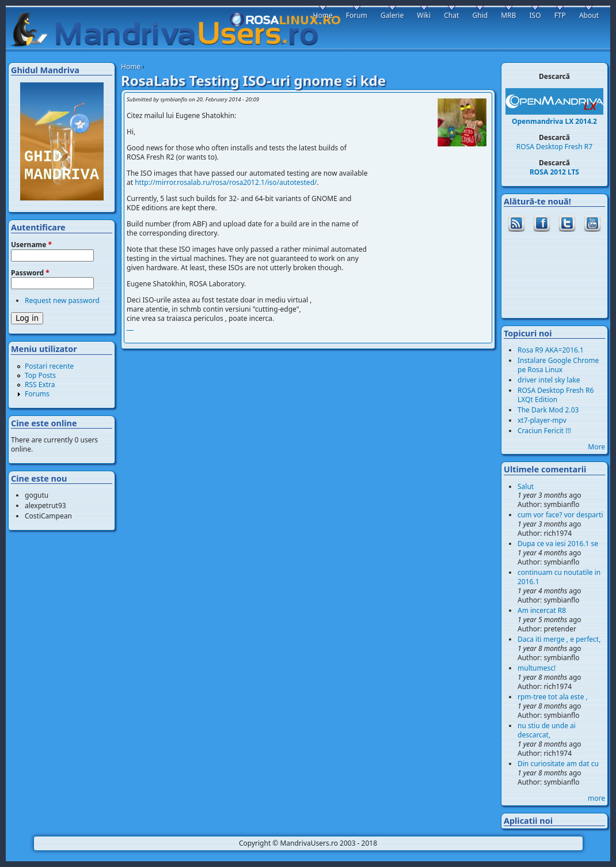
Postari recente (49, 366)
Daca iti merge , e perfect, (559, 639)
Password (30, 273)
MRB (508, 15)
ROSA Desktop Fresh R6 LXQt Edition (556, 395)
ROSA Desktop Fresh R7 (554, 147)
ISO (535, 15)
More (596, 447)
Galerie (392, 15)
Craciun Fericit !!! (544, 431)
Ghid (480, 15)
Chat (451, 15)
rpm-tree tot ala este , (553, 697)
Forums (37, 394)
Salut (526, 486)
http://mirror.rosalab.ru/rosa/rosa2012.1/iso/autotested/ (226, 182)
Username (31, 245)
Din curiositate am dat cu (558, 764)
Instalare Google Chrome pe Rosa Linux (558, 365)
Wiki (424, 15)
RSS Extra (40, 385)
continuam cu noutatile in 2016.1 (559, 577)
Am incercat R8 (542, 610)
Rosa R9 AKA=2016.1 (551, 350)
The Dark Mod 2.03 (548, 410)
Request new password (62, 300)
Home (131, 67)
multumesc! (537, 668)
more (596, 798)
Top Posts (40, 375)
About (589, 15)
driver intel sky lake (549, 380)
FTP (560, 15)
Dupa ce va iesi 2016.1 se (558, 544)
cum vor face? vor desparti (560, 515)
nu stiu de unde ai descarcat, (547, 730)
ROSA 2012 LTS (554, 172)
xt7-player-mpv (542, 420)
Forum (357, 15)
